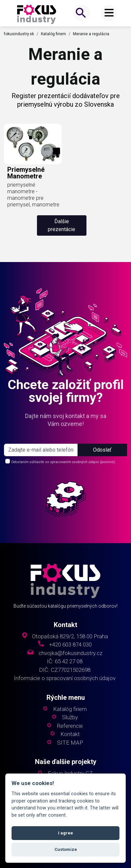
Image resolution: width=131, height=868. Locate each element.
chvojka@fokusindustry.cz (70, 653)
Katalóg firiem (53, 34)
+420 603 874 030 (70, 645)
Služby (70, 717)
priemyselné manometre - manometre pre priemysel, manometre (33, 195)
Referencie (70, 726)
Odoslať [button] (102, 450)
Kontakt (70, 734)
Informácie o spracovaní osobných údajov (65, 678)
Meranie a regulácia (91, 34)
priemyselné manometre (26, 173)
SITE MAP (70, 743)
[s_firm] (41, 450)
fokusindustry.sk (19, 34)
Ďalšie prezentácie (62, 225)
